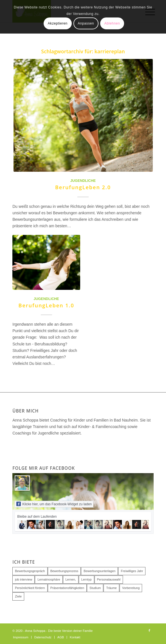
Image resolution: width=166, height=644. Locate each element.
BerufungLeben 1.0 (46, 305)
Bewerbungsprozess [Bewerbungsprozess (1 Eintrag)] (64, 571)
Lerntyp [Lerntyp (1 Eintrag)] (87, 579)
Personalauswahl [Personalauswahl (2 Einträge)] (109, 579)
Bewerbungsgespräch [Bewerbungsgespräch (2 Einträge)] (30, 571)
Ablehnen (112, 23)
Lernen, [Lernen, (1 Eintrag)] (71, 579)
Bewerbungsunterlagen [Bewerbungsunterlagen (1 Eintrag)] (99, 571)
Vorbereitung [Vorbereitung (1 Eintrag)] (131, 588)
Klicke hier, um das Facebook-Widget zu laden (54, 504)
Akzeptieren (58, 23)
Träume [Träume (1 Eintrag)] (111, 588)
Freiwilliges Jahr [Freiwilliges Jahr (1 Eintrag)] (132, 571)
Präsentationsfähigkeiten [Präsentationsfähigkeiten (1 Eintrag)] (67, 588)
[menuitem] (21, 637)
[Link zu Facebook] (149, 630)
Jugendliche (83, 181)
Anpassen (86, 23)
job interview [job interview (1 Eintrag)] (23, 579)
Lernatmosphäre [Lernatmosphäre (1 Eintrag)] (49, 579)
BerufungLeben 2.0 (83, 187)
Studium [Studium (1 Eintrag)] (95, 588)
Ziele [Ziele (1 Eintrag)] (18, 596)
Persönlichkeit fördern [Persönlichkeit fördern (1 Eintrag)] (30, 588)
